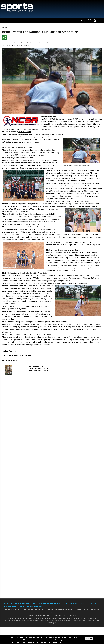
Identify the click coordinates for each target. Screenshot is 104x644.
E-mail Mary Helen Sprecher (38, 368)
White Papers (64, 603)
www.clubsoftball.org (48, 116)
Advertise (8, 606)
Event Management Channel (48, 603)
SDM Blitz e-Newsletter (89, 603)
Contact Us (27, 606)
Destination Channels (30, 603)
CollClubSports (25, 132)
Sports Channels (15, 603)
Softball (5, 27)
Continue (89, 639)
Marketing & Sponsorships (14, 355)
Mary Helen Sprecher (22, 45)
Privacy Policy (17, 606)
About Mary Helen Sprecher (38, 371)
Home (6, 603)
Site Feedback (37, 606)
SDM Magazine (75, 603)
